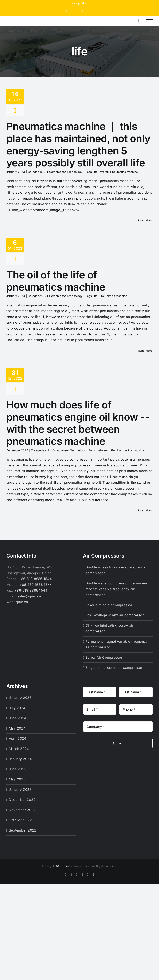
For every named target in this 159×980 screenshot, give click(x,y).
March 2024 (19, 749)
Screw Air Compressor (104, 657)
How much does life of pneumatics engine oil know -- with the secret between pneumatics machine (78, 423)
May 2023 (17, 779)
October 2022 (20, 820)
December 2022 (22, 800)
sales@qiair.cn (79, 3)
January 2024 (20, 759)
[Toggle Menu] (150, 21)
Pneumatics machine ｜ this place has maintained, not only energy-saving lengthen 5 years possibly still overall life (78, 144)
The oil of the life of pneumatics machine (56, 281)
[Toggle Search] (138, 21)
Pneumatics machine (124, 172)
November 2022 (22, 810)
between (103, 450)
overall (104, 172)
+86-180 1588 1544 (36, 585)
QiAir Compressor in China (73, 866)
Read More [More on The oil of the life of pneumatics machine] (145, 351)
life (96, 172)
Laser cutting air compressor (109, 605)
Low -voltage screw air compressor (115, 615)
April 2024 (18, 738)
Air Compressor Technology (63, 172)
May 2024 (17, 728)
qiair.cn (22, 602)
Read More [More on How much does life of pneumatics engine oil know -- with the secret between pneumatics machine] (145, 510)
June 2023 (18, 769)
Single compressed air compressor (114, 667)
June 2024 (18, 718)
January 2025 (20, 698)
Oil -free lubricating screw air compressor (109, 628)
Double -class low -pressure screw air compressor (117, 570)
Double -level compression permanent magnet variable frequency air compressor (117, 589)
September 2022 (23, 830)
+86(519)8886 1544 (35, 579)
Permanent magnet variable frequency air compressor (117, 644)
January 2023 (20, 789)
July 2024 (17, 708)
